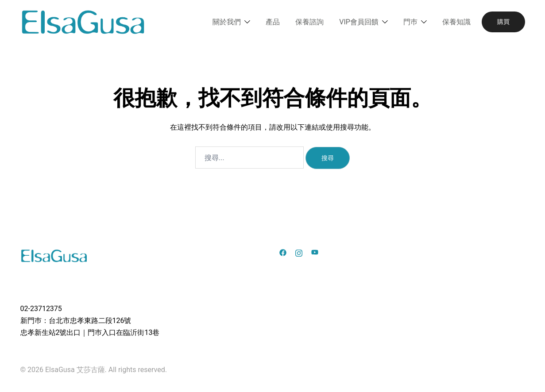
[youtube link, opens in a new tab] (315, 252)
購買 (503, 22)
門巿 (410, 22)
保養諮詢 (309, 22)
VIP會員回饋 (359, 22)
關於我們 (227, 22)
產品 (273, 22)
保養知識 (456, 22)
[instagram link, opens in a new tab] (299, 252)
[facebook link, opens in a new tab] (283, 252)
